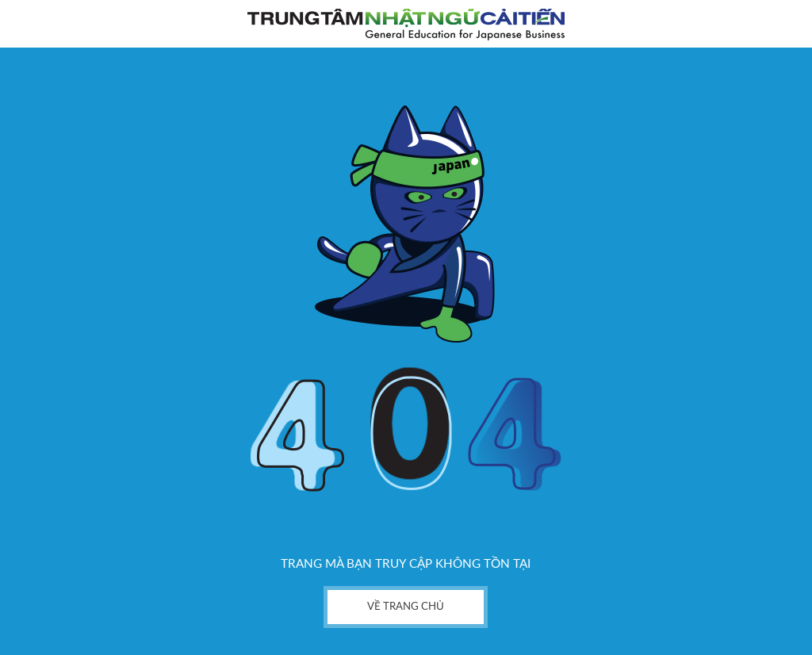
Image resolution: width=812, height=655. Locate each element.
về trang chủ (406, 607)
